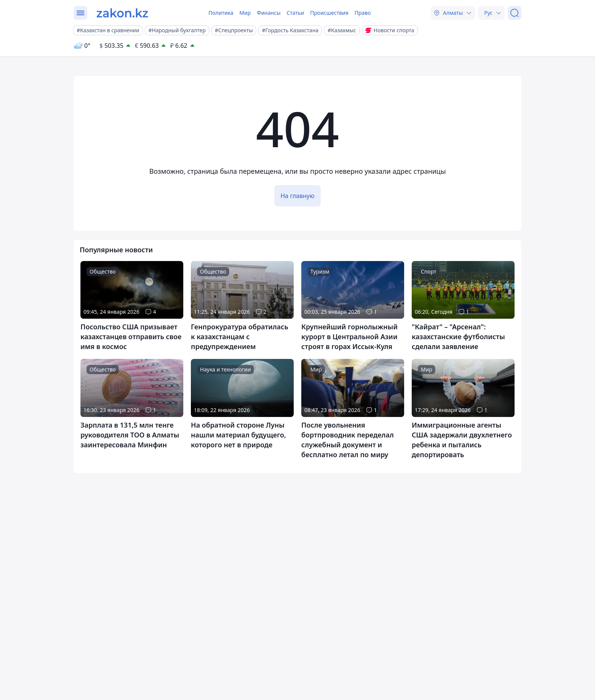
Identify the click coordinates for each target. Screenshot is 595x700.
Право (363, 13)
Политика (221, 13)
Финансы (269, 13)
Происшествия (329, 13)
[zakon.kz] (122, 13)
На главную (297, 196)
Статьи (295, 13)
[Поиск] (515, 13)
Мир (245, 13)
